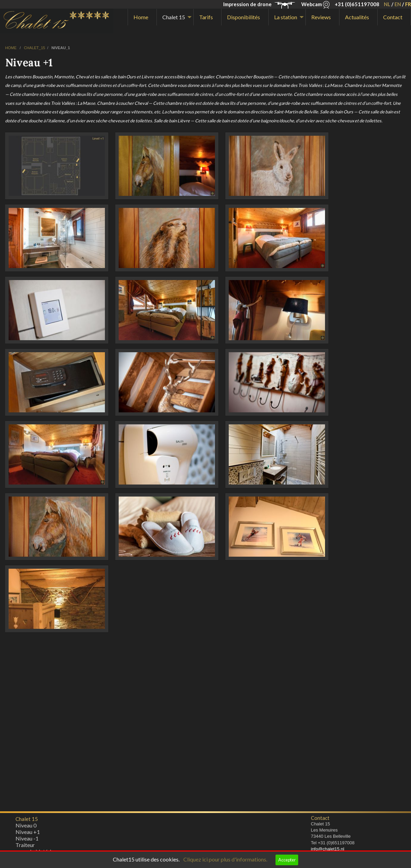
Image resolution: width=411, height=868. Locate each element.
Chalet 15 (174, 17)
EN (398, 4)
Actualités (357, 17)
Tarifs (206, 17)
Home (141, 17)
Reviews (321, 17)
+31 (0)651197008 (357, 4)
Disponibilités (244, 17)
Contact (393, 17)
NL (387, 4)
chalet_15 (34, 48)
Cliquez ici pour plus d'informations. (225, 859)
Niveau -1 (27, 840)
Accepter (287, 860)
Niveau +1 (28, 833)
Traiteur (25, 847)
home (11, 48)
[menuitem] (142, 17)
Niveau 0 (26, 827)
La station (286, 17)
